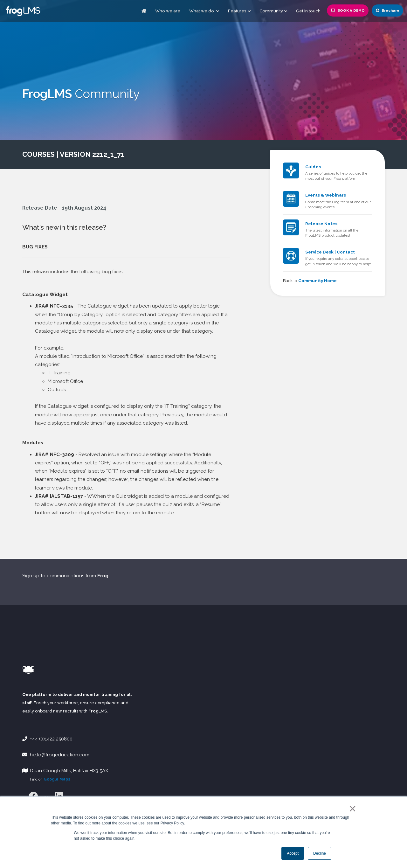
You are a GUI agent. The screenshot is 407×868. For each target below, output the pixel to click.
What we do (204, 11)
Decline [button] (320, 853)
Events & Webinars (326, 195)
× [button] (351, 809)
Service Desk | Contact (330, 252)
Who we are (168, 11)
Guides (313, 167)
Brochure (388, 10)
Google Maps (57, 779)
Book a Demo (348, 10)
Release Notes (321, 224)
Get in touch (308, 11)
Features (237, 11)
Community (271, 11)
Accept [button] (293, 853)
